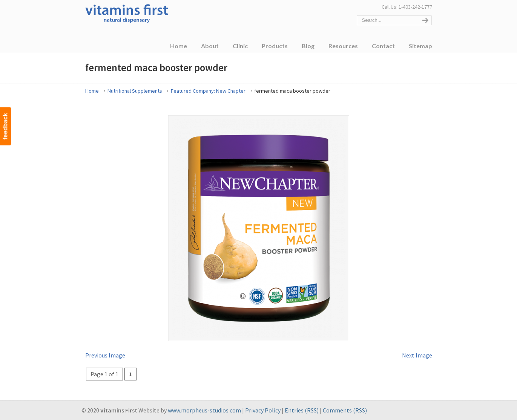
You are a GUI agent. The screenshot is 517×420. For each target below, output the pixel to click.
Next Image (417, 355)
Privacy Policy (263, 410)
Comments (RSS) (345, 410)
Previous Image (105, 355)
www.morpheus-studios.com (204, 410)
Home (92, 91)
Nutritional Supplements (135, 91)
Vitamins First (127, 13)
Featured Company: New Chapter (208, 91)
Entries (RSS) (302, 410)
